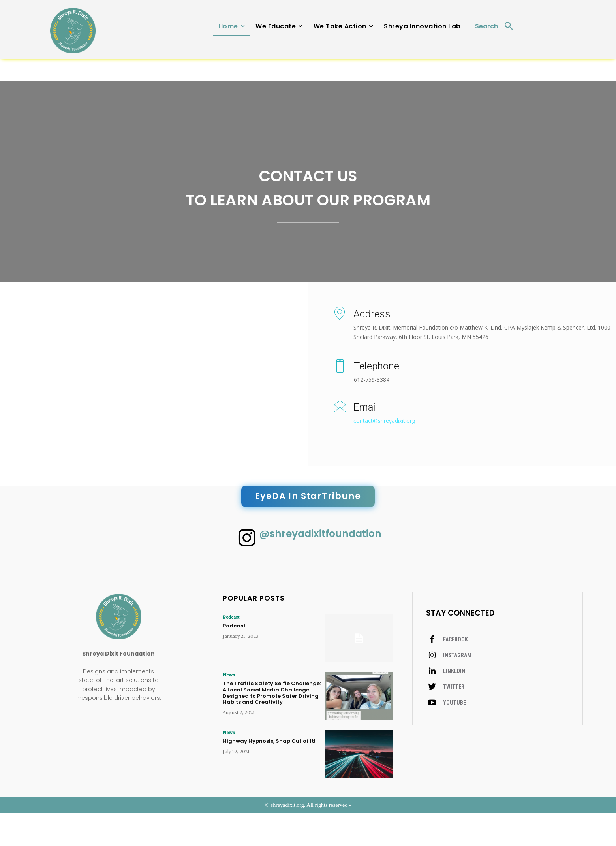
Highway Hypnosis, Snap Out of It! (270, 773)
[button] (497, 27)
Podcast (230, 650)
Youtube (454, 736)
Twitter (454, 720)
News (228, 708)
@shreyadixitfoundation (324, 564)
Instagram (457, 689)
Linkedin (454, 705)
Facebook (455, 673)
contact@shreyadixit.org (384, 447)
